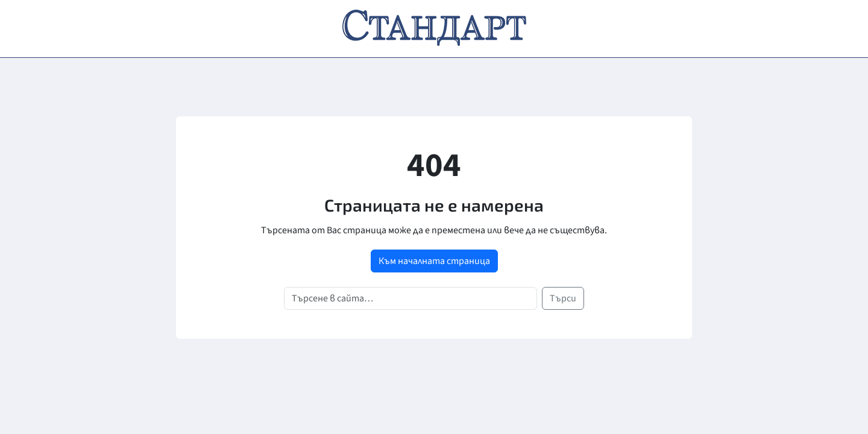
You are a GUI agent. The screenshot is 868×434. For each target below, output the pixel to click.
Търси (563, 298)
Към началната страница (434, 261)
